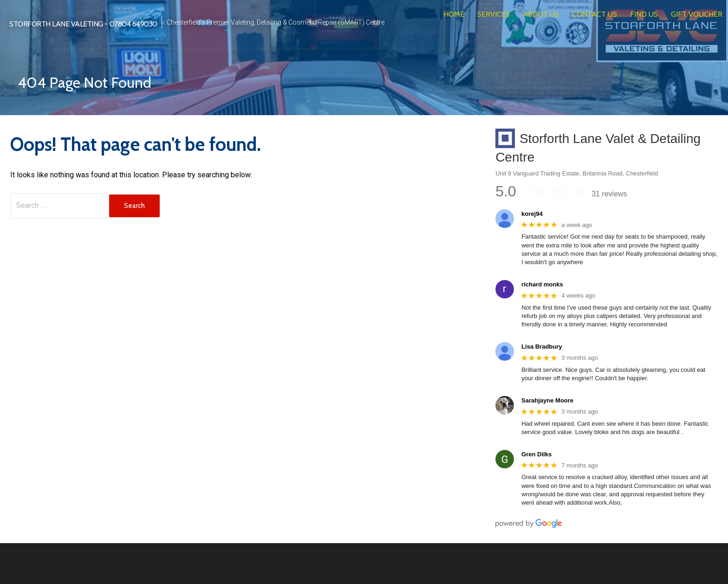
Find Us (644, 14)
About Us (541, 14)
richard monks (542, 284)
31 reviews (609, 194)
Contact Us (595, 14)
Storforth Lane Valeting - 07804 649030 (83, 24)
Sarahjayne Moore (547, 400)
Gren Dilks (536, 454)
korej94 (532, 214)
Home (454, 14)
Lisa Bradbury (542, 347)
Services (494, 14)
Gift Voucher (697, 14)
